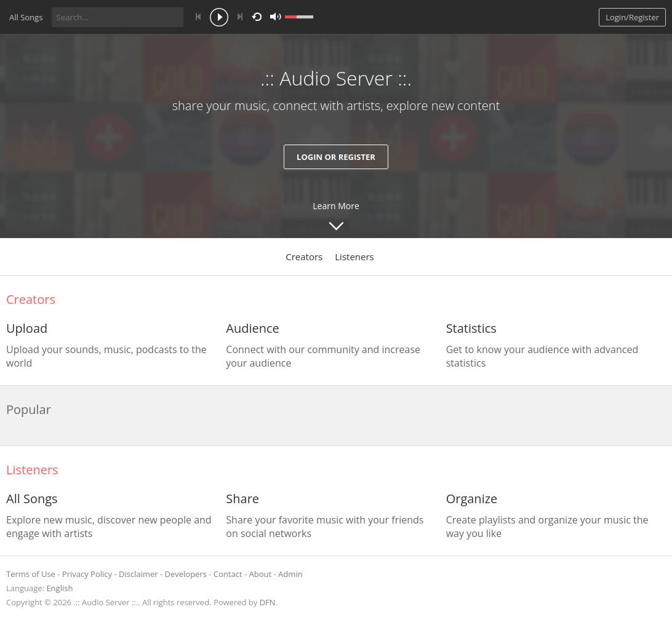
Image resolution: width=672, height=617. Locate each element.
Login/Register (632, 17)
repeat (259, 16)
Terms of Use (31, 574)
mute (276, 17)
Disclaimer (138, 574)
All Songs (26, 17)
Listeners (354, 257)
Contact (228, 574)
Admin (290, 574)
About (261, 574)
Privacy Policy (87, 574)
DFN (268, 602)
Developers (186, 574)
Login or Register (336, 157)
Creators (304, 257)
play (219, 18)
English (59, 588)
